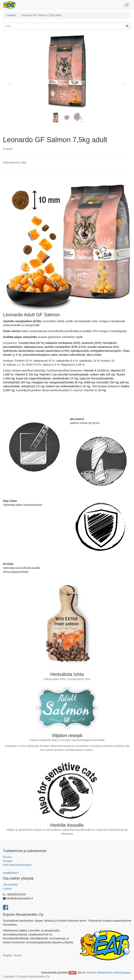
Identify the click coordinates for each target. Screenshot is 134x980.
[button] (11, 82)
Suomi (18, 955)
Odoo (72, 973)
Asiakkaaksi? (11, 873)
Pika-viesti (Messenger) (17, 865)
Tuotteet (11, 15)
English (7, 955)
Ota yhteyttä (10, 885)
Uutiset (7, 889)
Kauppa (8, 861)
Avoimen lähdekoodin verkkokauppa (108, 973)
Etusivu (7, 857)
